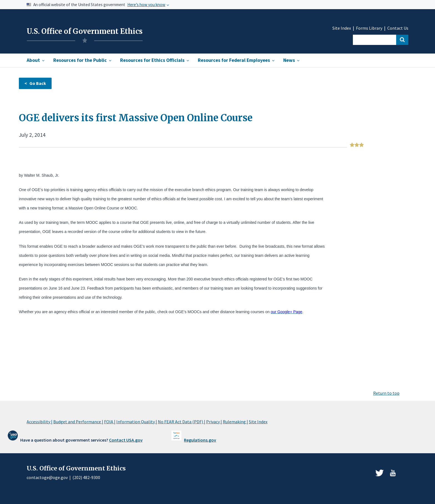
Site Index (342, 28)
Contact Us (398, 28)
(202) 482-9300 (86, 477)
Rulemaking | (235, 422)
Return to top (386, 393)
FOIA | (110, 422)
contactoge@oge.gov (47, 477)
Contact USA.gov (126, 440)
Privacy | (214, 422)
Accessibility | (40, 422)
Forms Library (369, 28)
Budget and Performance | (78, 422)
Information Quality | (137, 422)
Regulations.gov (200, 440)
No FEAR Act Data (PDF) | (182, 422)
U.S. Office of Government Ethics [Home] (85, 31)
